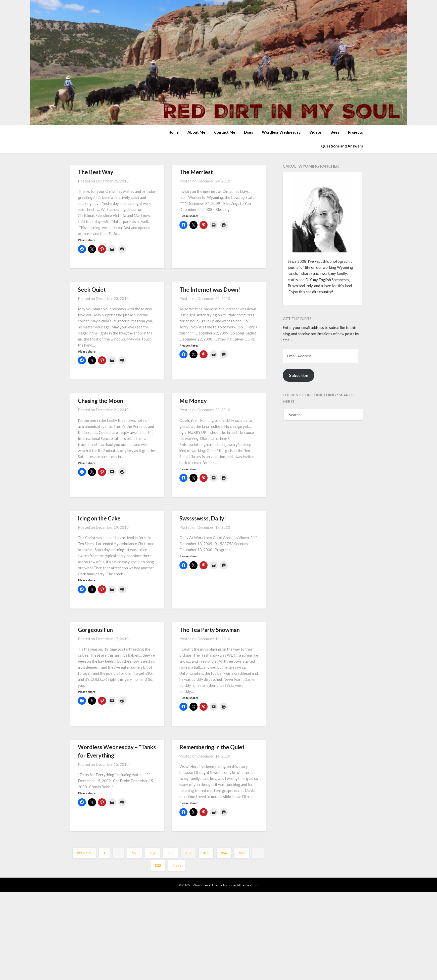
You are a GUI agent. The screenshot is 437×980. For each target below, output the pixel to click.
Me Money (193, 401)
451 (135, 853)
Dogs (249, 132)
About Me (196, 132)
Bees (335, 132)
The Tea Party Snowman (210, 630)
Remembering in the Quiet (212, 747)
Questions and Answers (342, 146)
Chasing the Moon (101, 401)
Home (174, 132)
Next (177, 865)
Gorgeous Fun (95, 630)
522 (158, 865)
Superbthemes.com (243, 885)
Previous (84, 853)
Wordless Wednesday (281, 132)
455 (206, 853)
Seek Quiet (92, 290)
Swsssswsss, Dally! (203, 518)
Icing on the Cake (99, 518)
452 (153, 853)
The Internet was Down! (210, 290)
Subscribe (299, 375)
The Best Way (96, 172)
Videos (315, 132)
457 (242, 853)
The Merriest (196, 172)
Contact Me (225, 132)
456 (224, 853)
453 (170, 853)
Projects (355, 132)
